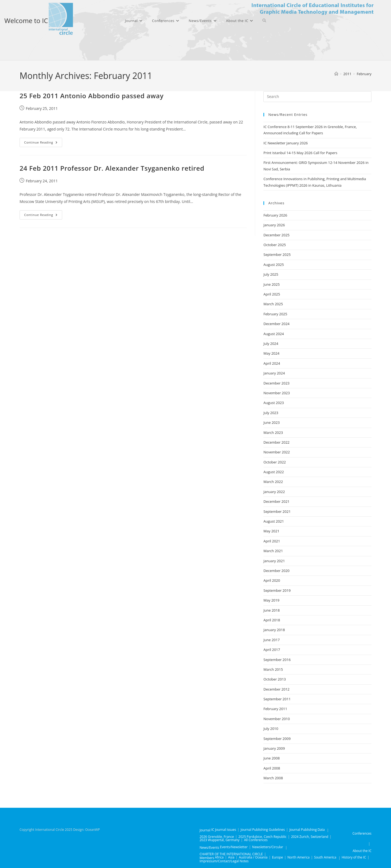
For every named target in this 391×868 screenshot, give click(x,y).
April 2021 (272, 541)
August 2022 (274, 472)
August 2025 (274, 265)
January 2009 (274, 748)
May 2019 (271, 600)
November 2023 (277, 393)
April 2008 (272, 768)
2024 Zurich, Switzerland (310, 837)
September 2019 (277, 590)
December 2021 (276, 501)
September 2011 (277, 699)
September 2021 (277, 511)
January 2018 (274, 630)
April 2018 (272, 620)
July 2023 (271, 413)
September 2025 (277, 255)
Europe (278, 857)
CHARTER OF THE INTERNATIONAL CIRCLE (231, 854)
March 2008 (273, 778)
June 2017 (272, 640)
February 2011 (275, 709)
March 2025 (273, 304)
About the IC (362, 851)
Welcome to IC (26, 20)
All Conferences (256, 840)
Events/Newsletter (234, 847)
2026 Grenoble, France (217, 837)
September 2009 (277, 739)
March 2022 (273, 482)
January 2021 (274, 561)
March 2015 (273, 669)
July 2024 (271, 344)
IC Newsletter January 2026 (286, 143)
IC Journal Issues (224, 830)
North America (299, 857)
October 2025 (275, 245)
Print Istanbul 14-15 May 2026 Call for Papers (300, 153)
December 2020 (276, 571)
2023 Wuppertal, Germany (220, 840)
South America (325, 857)
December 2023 (276, 383)
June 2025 (272, 284)
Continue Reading (43, 143)
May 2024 (271, 353)
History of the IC (354, 857)
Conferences (362, 833)
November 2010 (277, 719)
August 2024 (274, 334)
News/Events (209, 848)
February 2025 (275, 314)
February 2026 (275, 215)
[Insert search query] (317, 97)
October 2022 (275, 462)
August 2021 (274, 521)
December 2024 (276, 324)
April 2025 (272, 294)
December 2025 (276, 235)
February (364, 74)
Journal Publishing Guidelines (263, 830)
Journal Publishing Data (307, 830)
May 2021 (271, 531)
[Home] (336, 74)
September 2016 (277, 660)
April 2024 (272, 363)
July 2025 (271, 274)
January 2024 (274, 373)
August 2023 (274, 403)
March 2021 (273, 551)
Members (207, 858)
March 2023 (273, 433)
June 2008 (272, 758)
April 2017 (272, 650)
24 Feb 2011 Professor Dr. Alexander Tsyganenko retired (112, 168)
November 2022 (277, 452)
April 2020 (272, 580)
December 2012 (276, 689)
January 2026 (274, 225)
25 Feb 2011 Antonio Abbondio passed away (92, 96)
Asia (231, 857)
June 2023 (272, 422)
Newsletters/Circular (268, 847)
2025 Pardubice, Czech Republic (262, 837)
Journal (205, 830)
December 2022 (276, 442)
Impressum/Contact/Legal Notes (224, 861)
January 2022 (274, 492)
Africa (219, 857)
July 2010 (271, 729)
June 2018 (272, 610)
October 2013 (275, 679)
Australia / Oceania (253, 857)
